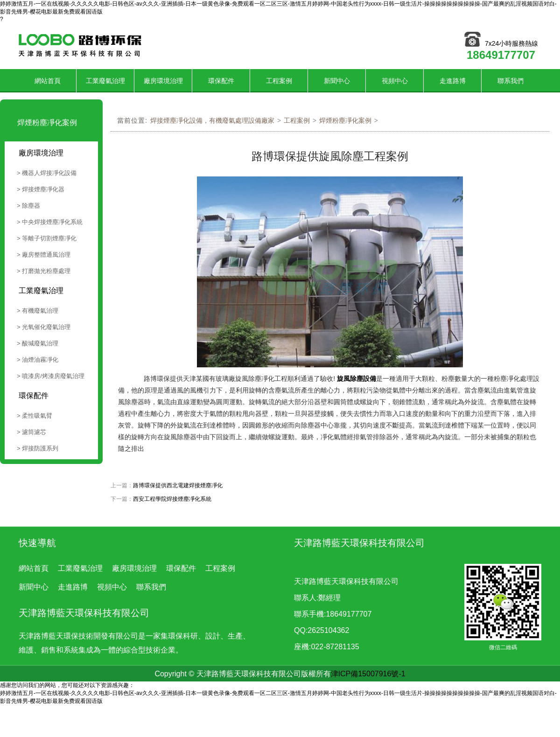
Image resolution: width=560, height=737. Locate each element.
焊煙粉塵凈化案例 (345, 120)
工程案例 (279, 81)
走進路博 (453, 81)
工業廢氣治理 (105, 81)
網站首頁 (48, 81)
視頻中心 (395, 81)
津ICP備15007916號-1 (368, 674)
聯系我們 (511, 81)
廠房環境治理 (163, 81)
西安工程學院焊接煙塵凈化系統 (172, 499)
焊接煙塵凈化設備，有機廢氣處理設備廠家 (212, 120)
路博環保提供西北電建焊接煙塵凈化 (178, 485)
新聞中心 (337, 81)
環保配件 (221, 81)
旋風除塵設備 (357, 379)
